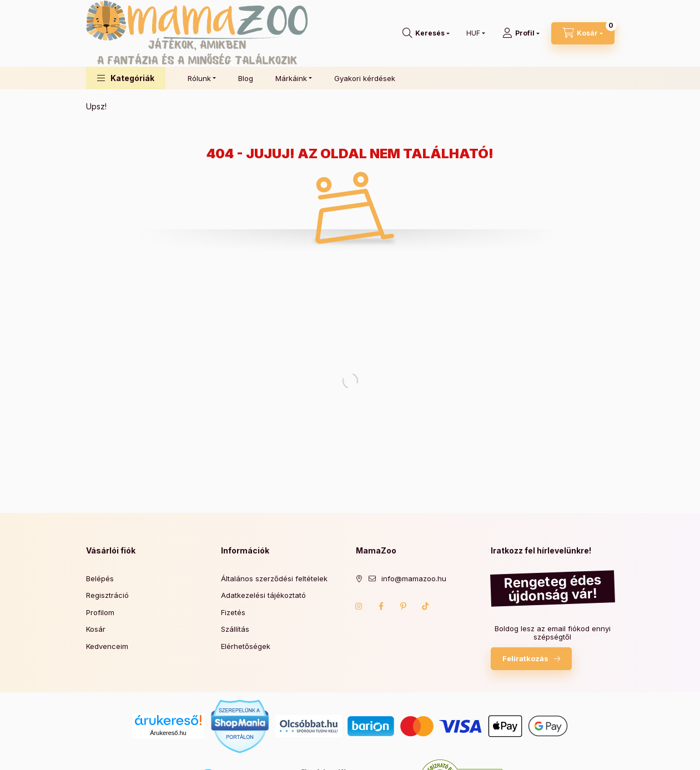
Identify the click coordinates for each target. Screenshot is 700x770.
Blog (246, 78)
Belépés (100, 578)
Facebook (381, 606)
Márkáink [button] (291, 78)
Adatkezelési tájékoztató (263, 595)
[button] (126, 78)
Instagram (359, 606)
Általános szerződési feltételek (274, 578)
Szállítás (235, 629)
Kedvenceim (107, 646)
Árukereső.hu (168, 733)
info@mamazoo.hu (414, 578)
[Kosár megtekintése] (583, 33)
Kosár (96, 629)
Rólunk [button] (199, 78)
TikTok (426, 606)
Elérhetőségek (246, 646)
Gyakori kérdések (365, 78)
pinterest (404, 606)
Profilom (100, 612)
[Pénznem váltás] (473, 33)
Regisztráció (107, 595)
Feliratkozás (525, 658)
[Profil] (521, 33)
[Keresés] (426, 33)
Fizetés (233, 612)
